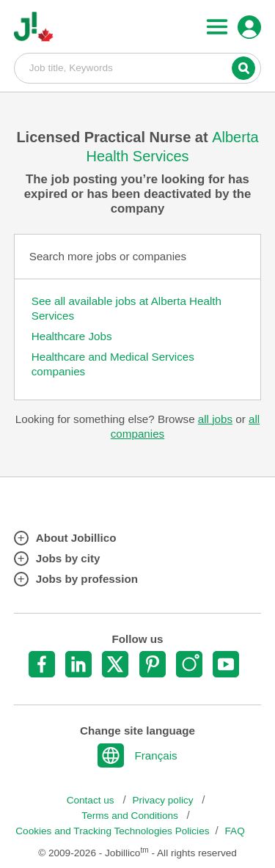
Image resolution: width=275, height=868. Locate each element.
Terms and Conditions (131, 816)
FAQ (235, 831)
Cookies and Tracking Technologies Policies (112, 831)
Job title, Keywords (138, 67)
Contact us (92, 800)
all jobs (215, 419)
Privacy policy (164, 800)
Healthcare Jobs (72, 336)
